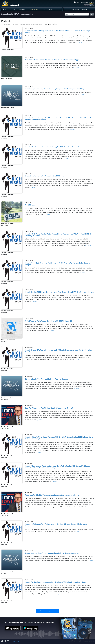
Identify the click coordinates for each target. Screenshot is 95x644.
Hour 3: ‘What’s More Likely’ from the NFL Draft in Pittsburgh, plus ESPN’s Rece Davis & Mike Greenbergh (59, 438)
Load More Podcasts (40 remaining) (48, 611)
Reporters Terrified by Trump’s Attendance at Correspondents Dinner (52, 495)
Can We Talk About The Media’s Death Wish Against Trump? (49, 408)
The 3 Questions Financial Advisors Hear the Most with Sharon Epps (52, 60)
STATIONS (22, 9)
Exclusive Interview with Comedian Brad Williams (44, 176)
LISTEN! (51, 9)
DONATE (43, 9)
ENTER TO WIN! (89, 5)
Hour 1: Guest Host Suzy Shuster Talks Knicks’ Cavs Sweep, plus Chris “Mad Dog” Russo (57, 32)
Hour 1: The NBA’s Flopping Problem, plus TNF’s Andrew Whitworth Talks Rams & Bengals (57, 264)
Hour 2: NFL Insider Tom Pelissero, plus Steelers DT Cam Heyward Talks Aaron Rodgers (56, 525)
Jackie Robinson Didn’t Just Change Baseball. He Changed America (52, 553)
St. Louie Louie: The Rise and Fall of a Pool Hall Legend (47, 379)
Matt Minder (30, 205)
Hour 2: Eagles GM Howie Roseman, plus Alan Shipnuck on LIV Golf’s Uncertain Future (59, 292)
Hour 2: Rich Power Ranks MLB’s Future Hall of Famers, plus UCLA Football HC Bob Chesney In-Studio (58, 235)
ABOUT (5, 9)
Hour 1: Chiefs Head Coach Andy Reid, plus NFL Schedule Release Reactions (55, 147)
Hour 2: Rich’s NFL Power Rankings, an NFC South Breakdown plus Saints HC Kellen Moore (58, 351)
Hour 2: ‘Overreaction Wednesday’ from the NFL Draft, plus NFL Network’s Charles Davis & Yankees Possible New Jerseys (58, 467)
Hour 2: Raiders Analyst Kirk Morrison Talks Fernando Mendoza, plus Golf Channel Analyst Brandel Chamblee (58, 119)
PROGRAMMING (33, 9)
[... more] (79, 42)
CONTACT (13, 9)
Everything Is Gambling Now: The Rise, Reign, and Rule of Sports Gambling (55, 89)
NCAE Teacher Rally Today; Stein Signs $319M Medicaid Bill (49, 321)
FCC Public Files (15, 641)
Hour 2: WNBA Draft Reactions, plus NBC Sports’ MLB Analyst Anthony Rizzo (56, 582)
